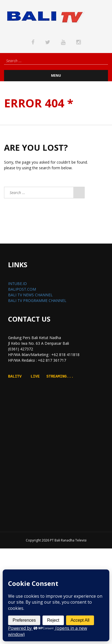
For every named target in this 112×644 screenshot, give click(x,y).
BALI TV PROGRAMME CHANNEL (37, 300)
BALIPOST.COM (22, 289)
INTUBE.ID (17, 284)
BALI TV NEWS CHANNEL (30, 295)
